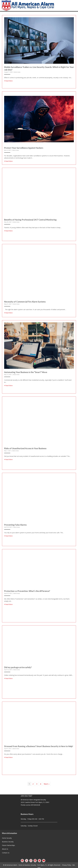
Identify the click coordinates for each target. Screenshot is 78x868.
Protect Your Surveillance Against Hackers (24, 148)
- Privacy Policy (66, 863)
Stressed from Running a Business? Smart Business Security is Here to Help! (39, 745)
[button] (22, 859)
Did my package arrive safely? (18, 666)
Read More (8, 81)
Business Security (8, 840)
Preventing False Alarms (15, 524)
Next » (47, 782)
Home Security (7, 836)
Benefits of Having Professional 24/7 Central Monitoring (30, 219)
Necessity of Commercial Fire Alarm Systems (25, 301)
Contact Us (6, 851)
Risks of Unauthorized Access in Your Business (25, 447)
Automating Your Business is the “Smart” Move (26, 371)
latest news (17, 72)
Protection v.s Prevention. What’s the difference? (27, 590)
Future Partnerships (8, 843)
